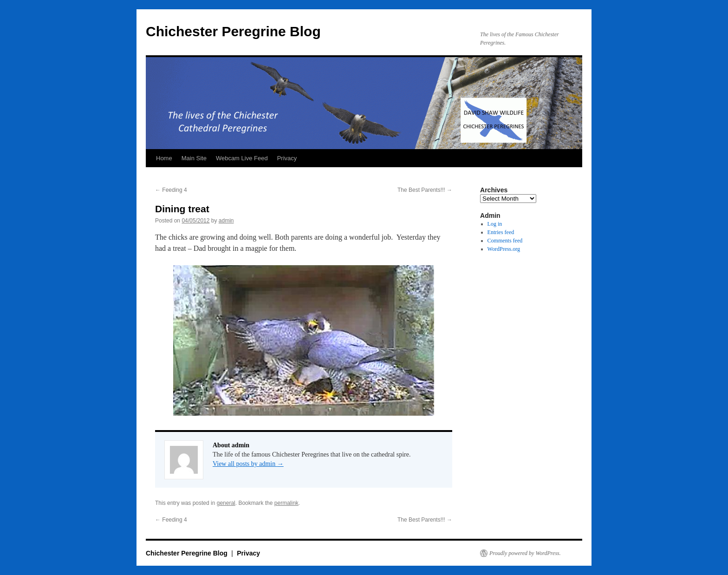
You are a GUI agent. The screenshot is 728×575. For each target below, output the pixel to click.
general (226, 503)
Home (164, 158)
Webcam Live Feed (242, 158)
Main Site (194, 158)
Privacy (287, 158)
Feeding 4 (171, 190)
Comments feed (505, 241)
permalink (286, 503)
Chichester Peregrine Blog (233, 31)
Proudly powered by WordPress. (525, 553)
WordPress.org (504, 249)
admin (226, 221)
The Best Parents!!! (425, 190)
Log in (495, 224)
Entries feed (501, 232)
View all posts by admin (248, 464)
